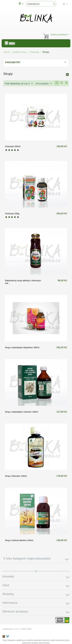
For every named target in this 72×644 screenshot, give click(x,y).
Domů (7, 52)
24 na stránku (44, 84)
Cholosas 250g (12, 214)
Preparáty (35, 52)
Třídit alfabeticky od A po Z (19, 84)
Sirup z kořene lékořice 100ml (19, 540)
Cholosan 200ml (13, 146)
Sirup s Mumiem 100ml (16, 476)
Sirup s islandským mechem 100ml (22, 412)
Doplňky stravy (20, 52)
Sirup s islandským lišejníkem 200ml (22, 347)
